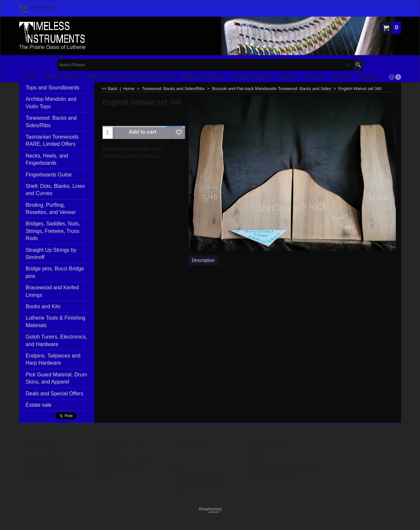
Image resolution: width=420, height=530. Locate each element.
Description (203, 260)
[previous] (392, 77)
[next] (398, 77)
